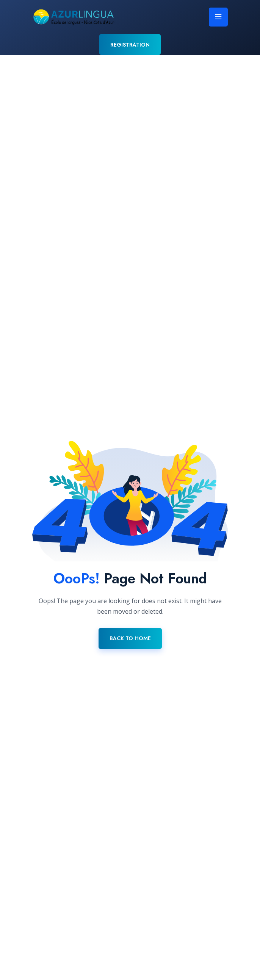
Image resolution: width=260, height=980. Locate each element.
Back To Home (130, 638)
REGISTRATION (130, 45)
